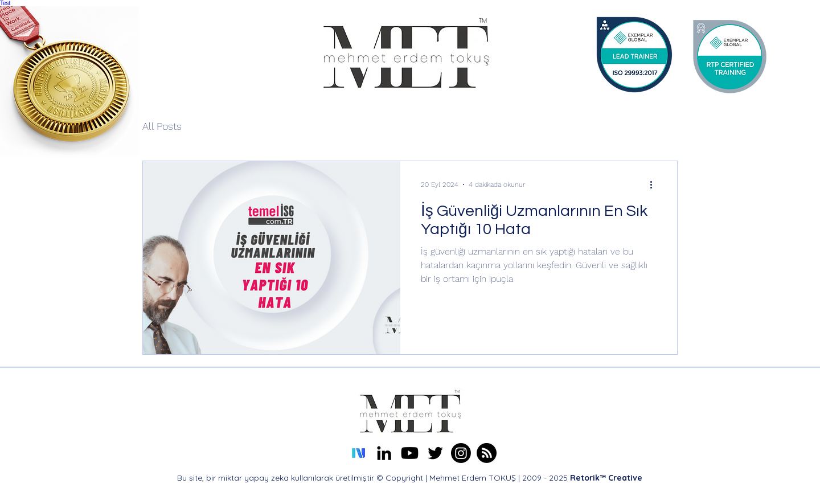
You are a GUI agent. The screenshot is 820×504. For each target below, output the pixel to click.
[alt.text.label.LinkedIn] (384, 453)
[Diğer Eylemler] (655, 185)
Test (5, 3)
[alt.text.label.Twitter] (435, 453)
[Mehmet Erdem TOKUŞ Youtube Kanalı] (410, 453)
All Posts (162, 126)
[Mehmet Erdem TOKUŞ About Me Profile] (487, 453)
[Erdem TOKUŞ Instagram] (461, 453)
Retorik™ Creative (606, 478)
